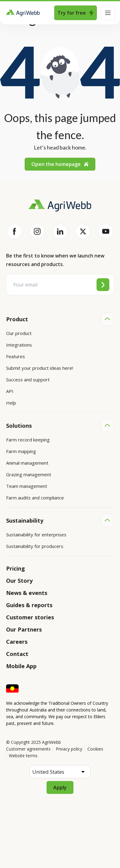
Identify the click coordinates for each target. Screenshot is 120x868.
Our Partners (24, 629)
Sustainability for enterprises (36, 535)
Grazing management (29, 474)
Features (16, 356)
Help (11, 403)
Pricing (16, 568)
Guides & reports (29, 605)
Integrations (19, 345)
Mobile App (21, 666)
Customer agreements (28, 749)
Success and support (28, 380)
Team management (27, 486)
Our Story (19, 581)
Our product (19, 333)
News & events (27, 593)
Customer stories (30, 617)
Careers (17, 642)
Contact (17, 654)
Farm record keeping (28, 440)
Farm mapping (21, 451)
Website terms (23, 756)
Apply (60, 787)
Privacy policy (69, 749)
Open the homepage (60, 164)
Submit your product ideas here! (40, 368)
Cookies (95, 749)
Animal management (27, 463)
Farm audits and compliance (35, 498)
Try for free (76, 13)
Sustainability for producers (35, 546)
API (10, 391)
